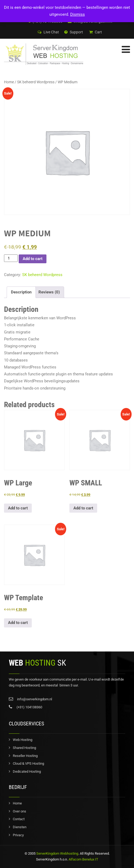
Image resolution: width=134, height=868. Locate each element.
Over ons (19, 811)
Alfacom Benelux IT (83, 859)
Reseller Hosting (25, 756)
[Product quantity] (11, 258)
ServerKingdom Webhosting (57, 853)
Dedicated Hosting (27, 771)
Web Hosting (23, 740)
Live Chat (48, 32)
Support (74, 32)
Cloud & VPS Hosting (28, 763)
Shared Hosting (24, 748)
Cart (96, 32)
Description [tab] (21, 292)
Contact (19, 819)
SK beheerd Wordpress (36, 82)
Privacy (18, 835)
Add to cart (33, 259)
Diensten (20, 827)
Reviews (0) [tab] (49, 292)
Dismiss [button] (78, 14)
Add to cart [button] (18, 508)
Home (9, 82)
